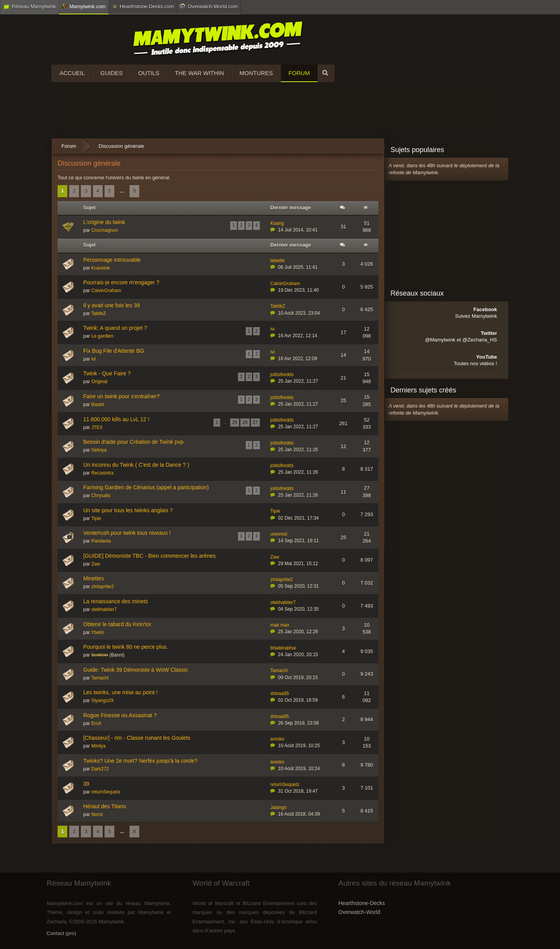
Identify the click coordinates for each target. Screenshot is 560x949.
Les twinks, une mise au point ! (120, 692)
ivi (272, 329)
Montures (256, 73)
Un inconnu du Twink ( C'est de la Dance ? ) (136, 465)
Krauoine (101, 268)
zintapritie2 (103, 587)
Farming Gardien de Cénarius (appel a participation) (146, 487)
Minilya (99, 746)
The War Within (199, 73)
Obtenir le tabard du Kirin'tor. (118, 624)
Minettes (94, 578)
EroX (97, 723)
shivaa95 (280, 693)
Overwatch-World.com (209, 6)
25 (235, 422)
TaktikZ (98, 313)
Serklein (100, 655)
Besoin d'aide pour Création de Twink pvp (133, 442)
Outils (149, 73)
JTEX (97, 427)
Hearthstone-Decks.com (143, 7)
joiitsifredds (282, 375)
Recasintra (102, 473)
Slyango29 (102, 700)
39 (86, 784)
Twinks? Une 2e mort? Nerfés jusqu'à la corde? (140, 761)
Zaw (96, 564)
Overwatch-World (359, 912)
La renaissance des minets (116, 601)
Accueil (72, 73)
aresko (277, 739)
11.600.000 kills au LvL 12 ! (116, 419)
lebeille (277, 261)
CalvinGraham (106, 291)
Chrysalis (101, 496)
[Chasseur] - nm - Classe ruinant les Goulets (137, 738)
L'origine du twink (104, 222)
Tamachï (100, 678)
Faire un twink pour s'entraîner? (121, 396)
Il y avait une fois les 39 (112, 305)
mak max (280, 625)
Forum (299, 73)
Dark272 (100, 769)
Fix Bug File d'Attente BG (114, 351)
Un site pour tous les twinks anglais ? (128, 510)
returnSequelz (106, 792)
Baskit (98, 404)
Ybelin (97, 632)
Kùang (277, 223)
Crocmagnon (105, 230)
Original (99, 382)
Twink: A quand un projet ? (115, 328)
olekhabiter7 (104, 609)
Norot (97, 814)
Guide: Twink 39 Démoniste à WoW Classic (136, 670)
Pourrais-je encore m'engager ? (121, 282)
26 (245, 422)
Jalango (278, 807)
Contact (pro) (61, 933)
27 (255, 422)
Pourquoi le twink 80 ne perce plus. (126, 647)
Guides (112, 73)
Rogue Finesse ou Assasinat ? (120, 715)
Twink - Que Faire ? (107, 373)
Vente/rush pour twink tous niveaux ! (127, 533)
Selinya (99, 450)
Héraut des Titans (105, 806)
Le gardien (102, 336)
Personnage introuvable (112, 260)
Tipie (96, 518)
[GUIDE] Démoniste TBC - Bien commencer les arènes (150, 556)
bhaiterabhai (283, 648)
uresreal (279, 534)
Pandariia (101, 541)
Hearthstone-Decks (362, 903)
